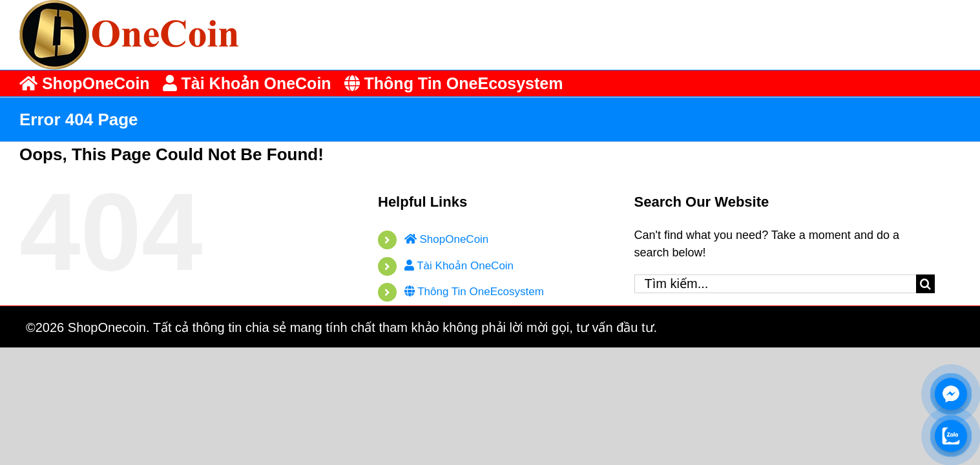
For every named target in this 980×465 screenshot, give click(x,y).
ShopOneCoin (447, 239)
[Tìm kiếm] (925, 284)
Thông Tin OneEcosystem (474, 292)
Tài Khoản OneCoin (459, 266)
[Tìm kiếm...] (776, 284)
